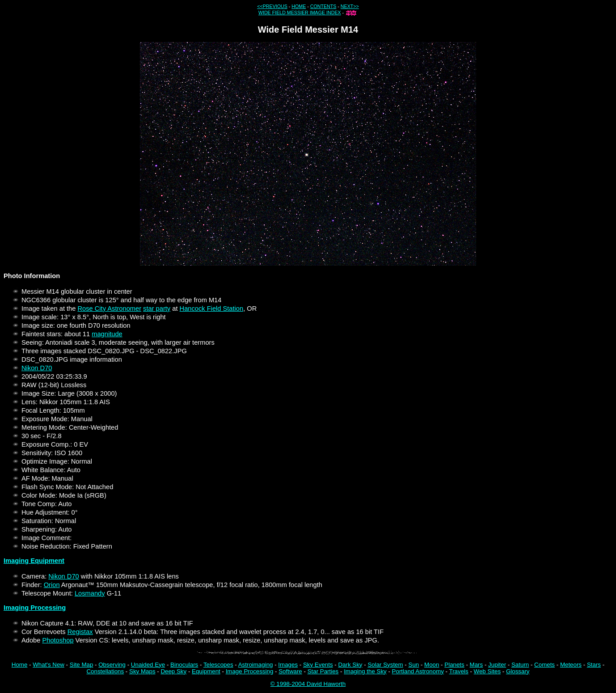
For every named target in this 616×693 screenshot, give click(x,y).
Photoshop (58, 640)
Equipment (206, 671)
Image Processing (250, 671)
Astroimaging (256, 665)
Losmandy (90, 593)
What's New (49, 665)
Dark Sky (350, 665)
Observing (112, 665)
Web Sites (487, 671)
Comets (544, 665)
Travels (459, 671)
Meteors (571, 665)
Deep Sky (173, 671)
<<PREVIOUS (272, 6)
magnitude (107, 334)
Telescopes (218, 665)
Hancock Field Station (212, 308)
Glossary (518, 671)
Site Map (82, 665)
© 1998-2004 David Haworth (308, 684)
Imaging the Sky (365, 671)
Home (20, 665)
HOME (299, 6)
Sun (414, 665)
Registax (80, 632)
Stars (594, 665)
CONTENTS (323, 6)
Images (288, 665)
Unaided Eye (148, 665)
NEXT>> (350, 6)
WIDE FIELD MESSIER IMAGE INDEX (300, 13)
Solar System (385, 665)
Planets (454, 665)
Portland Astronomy (418, 671)
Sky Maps (142, 671)
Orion (52, 585)
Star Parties (323, 671)
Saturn (520, 665)
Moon (432, 665)
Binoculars (184, 665)
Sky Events (318, 665)
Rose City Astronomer (109, 308)
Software (290, 671)
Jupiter (497, 665)
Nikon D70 (37, 368)
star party (157, 308)
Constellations (105, 671)
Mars (477, 665)
